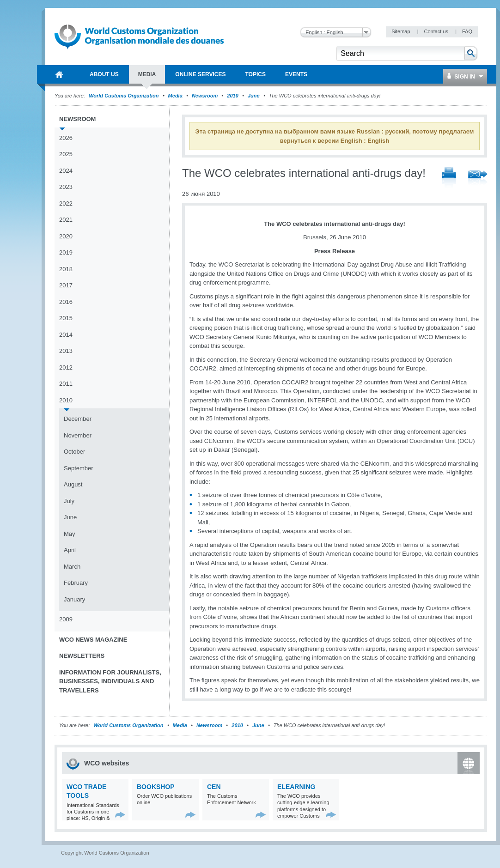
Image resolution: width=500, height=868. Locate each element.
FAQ (467, 31)
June (254, 96)
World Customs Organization (124, 96)
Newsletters (82, 656)
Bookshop (156, 787)
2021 (66, 220)
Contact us (437, 31)
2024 (66, 171)
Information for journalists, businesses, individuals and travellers (110, 681)
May (70, 534)
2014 (66, 335)
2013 (66, 351)
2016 (66, 302)
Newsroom (205, 96)
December (78, 419)
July (69, 501)
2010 (232, 96)
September (79, 468)
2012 (66, 367)
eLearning (296, 787)
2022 (66, 203)
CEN (214, 787)
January (74, 599)
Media (175, 96)
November (78, 435)
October (74, 452)
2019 (66, 252)
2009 (66, 619)
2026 (66, 138)
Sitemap (401, 31)
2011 (66, 384)
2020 (66, 236)
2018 (66, 269)
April (70, 550)
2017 (66, 285)
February (76, 583)
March (72, 567)
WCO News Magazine (93, 640)
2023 (66, 187)
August (73, 484)
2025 (66, 154)
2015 (66, 318)
